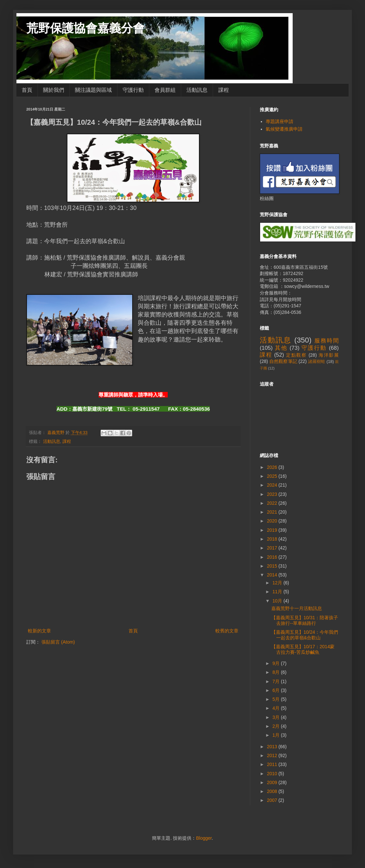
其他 (281, 348)
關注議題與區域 (93, 90)
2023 (273, 494)
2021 (273, 512)
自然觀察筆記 (283, 361)
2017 (273, 548)
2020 (273, 521)
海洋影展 (329, 355)
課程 (224, 90)
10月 (278, 601)
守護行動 (133, 90)
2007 (273, 800)
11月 (278, 592)
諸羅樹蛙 (317, 362)
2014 (273, 575)
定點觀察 (296, 355)
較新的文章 (39, 631)
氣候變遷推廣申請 (284, 129)
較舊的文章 (227, 631)
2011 (273, 764)
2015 (273, 566)
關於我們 (54, 90)
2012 (273, 755)
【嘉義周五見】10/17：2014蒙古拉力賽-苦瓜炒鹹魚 (303, 649)
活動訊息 (197, 90)
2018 (273, 539)
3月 (277, 717)
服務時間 (327, 341)
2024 (273, 485)
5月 (277, 699)
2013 (273, 747)
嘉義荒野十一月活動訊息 (297, 608)
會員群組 (165, 90)
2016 (273, 557)
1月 (277, 735)
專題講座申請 (280, 121)
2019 (273, 530)
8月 (277, 672)
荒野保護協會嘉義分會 (85, 28)
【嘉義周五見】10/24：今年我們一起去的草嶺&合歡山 (305, 635)
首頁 (27, 90)
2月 (277, 726)
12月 (278, 583)
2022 (273, 503)
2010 (273, 774)
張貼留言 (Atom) (58, 642)
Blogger (204, 838)
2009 (273, 782)
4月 (277, 708)
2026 (273, 467)
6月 (277, 690)
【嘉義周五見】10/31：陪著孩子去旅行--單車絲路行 (305, 620)
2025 (273, 476)
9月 (277, 663)
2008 (273, 791)
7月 (277, 681)
